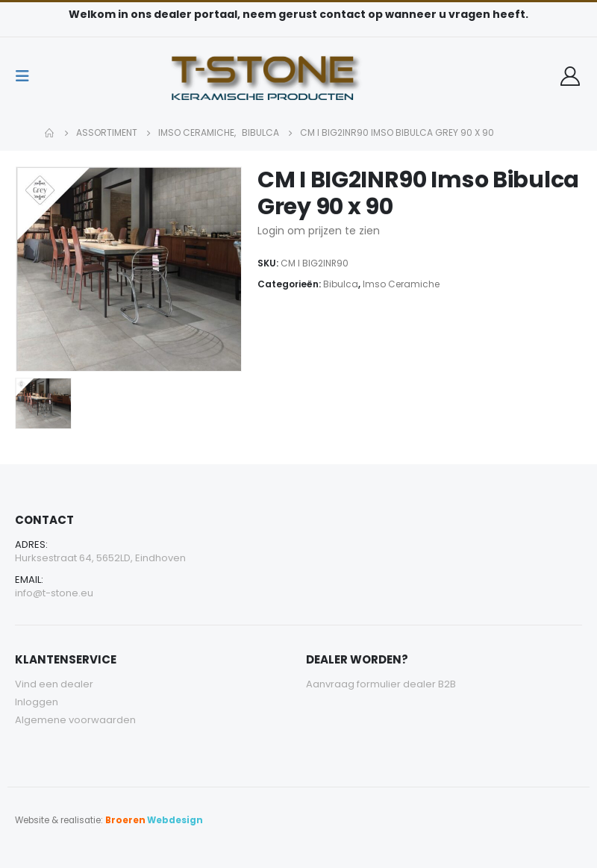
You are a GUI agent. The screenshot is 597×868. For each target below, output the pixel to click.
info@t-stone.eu (54, 593)
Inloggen (37, 702)
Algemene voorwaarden (75, 720)
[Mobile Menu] (27, 76)
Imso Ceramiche (401, 284)
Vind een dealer (54, 684)
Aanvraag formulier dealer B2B (381, 684)
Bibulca (341, 284)
